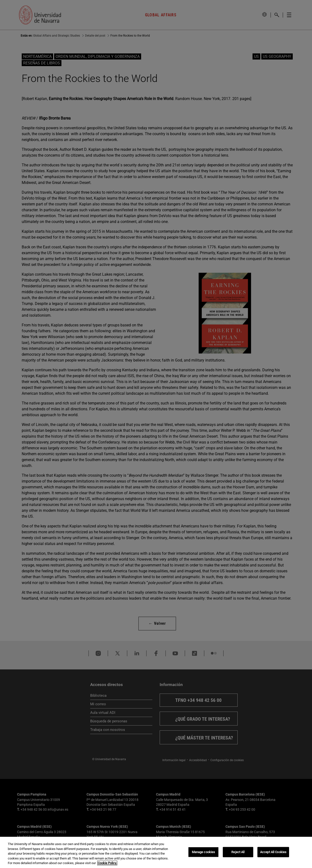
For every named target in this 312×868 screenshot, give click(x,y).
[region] (156, 852)
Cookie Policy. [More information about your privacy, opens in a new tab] (107, 863)
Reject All (238, 852)
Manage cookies (204, 852)
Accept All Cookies (273, 852)
